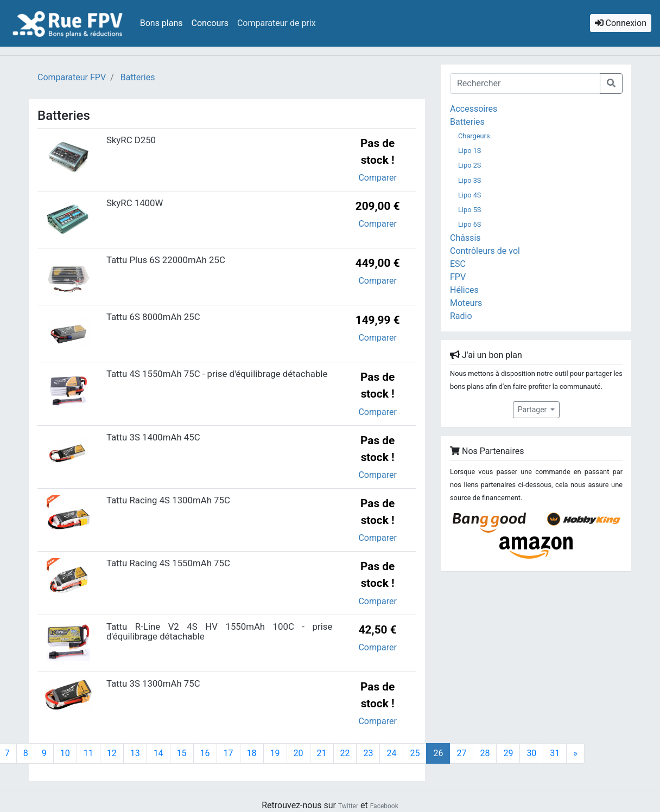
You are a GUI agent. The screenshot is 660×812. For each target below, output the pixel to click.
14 (158, 753)
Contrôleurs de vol (485, 251)
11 (88, 753)
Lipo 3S (469, 180)
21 (322, 753)
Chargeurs (474, 136)
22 (345, 753)
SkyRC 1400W (135, 203)
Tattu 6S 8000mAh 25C (153, 317)
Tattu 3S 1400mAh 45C (153, 437)
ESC (458, 264)
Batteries (467, 122)
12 (112, 753)
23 (368, 753)
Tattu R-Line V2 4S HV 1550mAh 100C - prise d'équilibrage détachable (219, 631)
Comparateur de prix (277, 23)
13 (135, 753)
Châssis (465, 238)
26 (442, 753)
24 (391, 753)
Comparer (377, 178)
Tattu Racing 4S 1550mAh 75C (168, 563)
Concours (210, 23)
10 (65, 753)
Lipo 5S (469, 210)
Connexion (621, 23)
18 (252, 753)
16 (205, 753)
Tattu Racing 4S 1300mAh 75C (168, 500)
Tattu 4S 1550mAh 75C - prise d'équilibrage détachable (217, 374)
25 (415, 753)
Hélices (464, 290)
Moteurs (466, 303)
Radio (461, 316)
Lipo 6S (469, 224)
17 (229, 753)
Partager (533, 410)
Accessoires (474, 109)
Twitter (348, 806)
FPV (458, 277)
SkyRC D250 (131, 140)
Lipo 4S (469, 195)
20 (299, 753)
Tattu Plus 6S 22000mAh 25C (166, 260)
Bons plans (161, 23)
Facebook (384, 806)
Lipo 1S (469, 151)
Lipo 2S (469, 165)
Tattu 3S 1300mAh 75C (153, 683)
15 (182, 753)
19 (275, 753)
